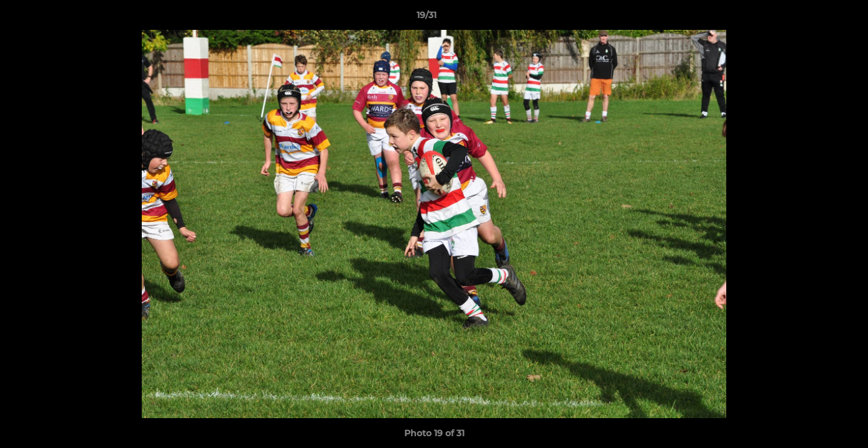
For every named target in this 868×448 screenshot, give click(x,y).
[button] (816, 18)
